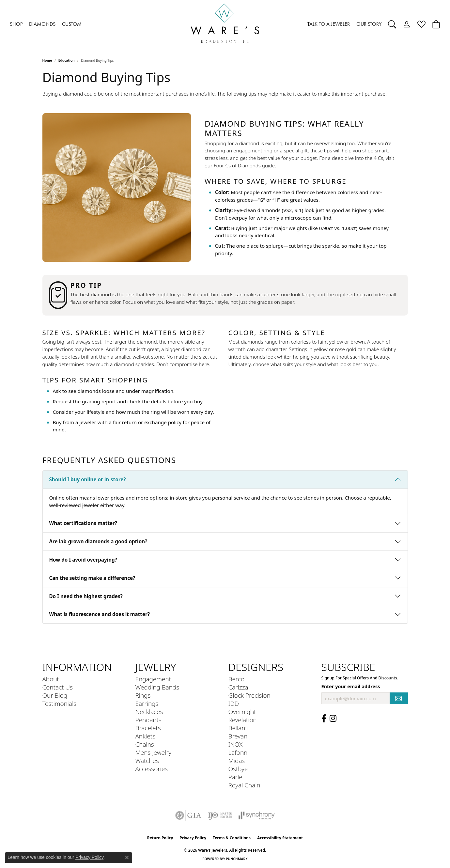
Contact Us (58, 687)
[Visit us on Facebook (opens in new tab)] (324, 719)
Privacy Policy (193, 838)
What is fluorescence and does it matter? (100, 614)
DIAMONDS (42, 24)
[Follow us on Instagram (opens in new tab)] (333, 719)
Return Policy (160, 838)
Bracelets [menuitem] (148, 728)
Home (47, 60)
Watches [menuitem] (147, 760)
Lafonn (238, 752)
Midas (237, 760)
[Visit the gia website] (188, 815)
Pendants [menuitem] (148, 720)
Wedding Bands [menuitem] (157, 687)
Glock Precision (249, 695)
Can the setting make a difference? (92, 578)
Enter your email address (351, 686)
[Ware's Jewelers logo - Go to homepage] (225, 24)
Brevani (239, 736)
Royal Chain (244, 785)
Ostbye (238, 769)
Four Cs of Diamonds (237, 165)
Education (67, 60)
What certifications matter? (83, 523)
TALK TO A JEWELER (329, 24)
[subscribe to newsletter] (399, 698)
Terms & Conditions (232, 838)
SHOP (16, 24)
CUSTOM (72, 24)
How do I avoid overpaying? (83, 560)
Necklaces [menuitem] (149, 712)
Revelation (243, 720)
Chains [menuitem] (145, 744)
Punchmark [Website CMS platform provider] (237, 859)
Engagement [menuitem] (153, 679)
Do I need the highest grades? (86, 596)
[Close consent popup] (127, 858)
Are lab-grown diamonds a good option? (98, 541)
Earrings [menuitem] (147, 703)
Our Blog (55, 695)
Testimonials (60, 703)
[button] (392, 24)
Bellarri (238, 728)
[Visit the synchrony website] (257, 815)
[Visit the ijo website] (220, 815)
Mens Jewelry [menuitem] (154, 752)
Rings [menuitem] (143, 695)
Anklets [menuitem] (145, 736)
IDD (234, 703)
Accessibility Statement (280, 838)
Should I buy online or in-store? (88, 479)
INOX (236, 744)
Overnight (242, 712)
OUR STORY (369, 24)
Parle (235, 777)
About (51, 679)
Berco (237, 679)
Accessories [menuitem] (152, 769)
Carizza (238, 687)
